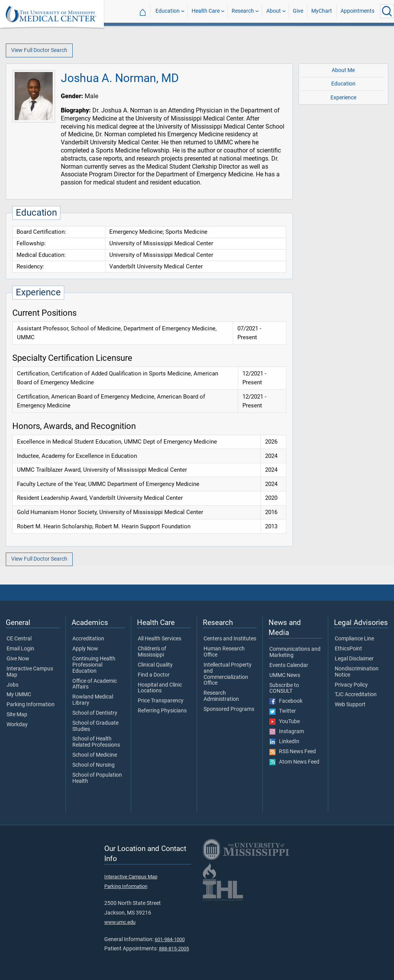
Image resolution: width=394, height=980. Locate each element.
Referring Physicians (162, 711)
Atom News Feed (294, 762)
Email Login (20, 649)
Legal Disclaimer (354, 659)
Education (168, 11)
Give (298, 11)
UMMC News (285, 675)
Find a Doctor (154, 675)
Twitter (283, 711)
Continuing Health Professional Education (94, 665)
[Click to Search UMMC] (387, 11)
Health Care (206, 11)
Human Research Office (224, 652)
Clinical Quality (155, 665)
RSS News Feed (293, 752)
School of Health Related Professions (96, 742)
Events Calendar (289, 665)
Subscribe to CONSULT (284, 689)
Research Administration (221, 696)
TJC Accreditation (356, 695)
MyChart (322, 11)
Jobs (13, 685)
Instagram (287, 732)
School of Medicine (95, 755)
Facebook (286, 701)
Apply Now (85, 649)
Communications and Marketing (295, 652)
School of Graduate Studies (95, 726)
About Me (343, 70)
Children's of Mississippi (152, 652)
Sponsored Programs (229, 709)
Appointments (357, 11)
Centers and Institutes (230, 639)
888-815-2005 (174, 949)
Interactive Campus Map (30, 672)
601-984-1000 (170, 939)
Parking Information (31, 705)
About (274, 11)
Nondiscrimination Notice (357, 672)
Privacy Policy (351, 685)
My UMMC (19, 695)
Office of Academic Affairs (95, 684)
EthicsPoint (348, 649)
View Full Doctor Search (39, 50)
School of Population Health (97, 778)
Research (243, 11)
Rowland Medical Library (93, 700)
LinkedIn (284, 742)
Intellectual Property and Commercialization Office (228, 674)
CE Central (19, 639)
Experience (343, 98)
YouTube (285, 722)
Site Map (17, 715)
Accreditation (88, 639)
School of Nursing (93, 765)
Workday (17, 725)
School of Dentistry (95, 713)
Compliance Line (354, 639)
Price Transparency (161, 701)
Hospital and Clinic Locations (160, 688)
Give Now (18, 659)
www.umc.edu (120, 922)
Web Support (350, 705)
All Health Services (159, 639)
